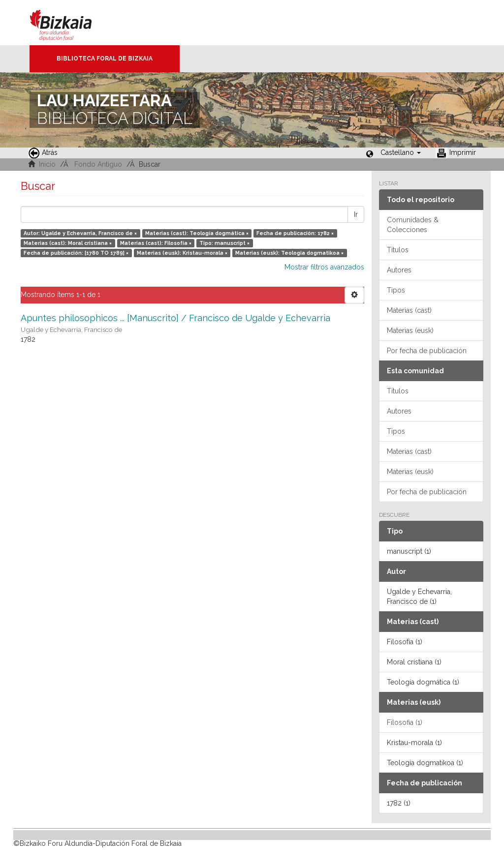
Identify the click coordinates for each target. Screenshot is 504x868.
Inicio (47, 164)
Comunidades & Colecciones (413, 225)
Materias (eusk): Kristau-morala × (182, 253)
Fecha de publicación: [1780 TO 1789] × (76, 253)
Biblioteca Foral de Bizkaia (105, 59)
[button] (401, 152)
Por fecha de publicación (427, 351)
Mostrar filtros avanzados (324, 267)
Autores (399, 270)
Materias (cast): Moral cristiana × (68, 243)
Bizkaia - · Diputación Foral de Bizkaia (71, 23)
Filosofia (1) (405, 722)
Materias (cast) (409, 310)
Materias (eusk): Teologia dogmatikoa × (289, 253)
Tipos (396, 290)
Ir (356, 214)
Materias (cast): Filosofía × (156, 243)
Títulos (398, 250)
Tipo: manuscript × (224, 243)
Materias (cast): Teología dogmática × (197, 233)
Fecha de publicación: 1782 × (295, 233)
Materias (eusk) (410, 330)
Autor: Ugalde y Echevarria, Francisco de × (80, 233)
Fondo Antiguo (98, 164)
